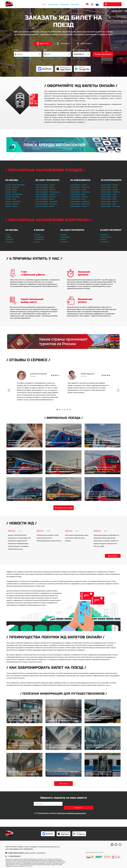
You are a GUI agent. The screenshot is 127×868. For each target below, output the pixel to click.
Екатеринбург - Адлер (109, 187)
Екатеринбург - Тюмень (110, 190)
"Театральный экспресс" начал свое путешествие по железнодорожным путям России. (49, 538)
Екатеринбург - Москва (109, 185)
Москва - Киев (11, 199)
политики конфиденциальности (71, 809)
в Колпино (64, 242)
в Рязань (9, 237)
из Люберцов (39, 239)
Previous (9, 390)
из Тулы (37, 242)
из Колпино (104, 242)
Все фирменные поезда (64, 508)
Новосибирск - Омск (78, 194)
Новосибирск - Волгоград (80, 204)
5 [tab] (67, 410)
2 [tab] (60, 410)
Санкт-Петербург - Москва (45, 185)
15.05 (83, 58)
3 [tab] (62, 410)
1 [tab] (57, 410)
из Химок (37, 235)
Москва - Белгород (12, 197)
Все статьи (64, 784)
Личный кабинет (114, 4)
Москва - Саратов (12, 204)
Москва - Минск (11, 192)
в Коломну (9, 239)
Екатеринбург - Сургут (109, 197)
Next (118, 390)
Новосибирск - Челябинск (80, 201)
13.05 (74, 58)
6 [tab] (70, 410)
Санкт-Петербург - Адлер (45, 206)
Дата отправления (81, 50)
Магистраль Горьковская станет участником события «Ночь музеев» (77, 538)
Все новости (113, 556)
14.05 (79, 58)
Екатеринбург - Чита (108, 199)
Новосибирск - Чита (78, 199)
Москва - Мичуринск (13, 201)
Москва (16, 58)
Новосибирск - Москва (79, 185)
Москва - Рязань (11, 206)
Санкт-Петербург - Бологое (45, 190)
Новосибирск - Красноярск (80, 192)
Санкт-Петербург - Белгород (46, 204)
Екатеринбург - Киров (109, 201)
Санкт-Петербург (26, 58)
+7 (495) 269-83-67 (14, 856)
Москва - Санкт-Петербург (15, 185)
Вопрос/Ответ (53, 4)
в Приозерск (65, 237)
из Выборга (104, 235)
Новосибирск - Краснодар (80, 187)
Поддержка (64, 4)
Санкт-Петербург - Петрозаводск (48, 192)
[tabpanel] (38, 386)
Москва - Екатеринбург (14, 194)
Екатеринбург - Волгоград (111, 206)
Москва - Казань (11, 190)
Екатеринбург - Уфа (108, 204)
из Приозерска (106, 237)
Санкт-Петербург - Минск (45, 199)
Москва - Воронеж (12, 187)
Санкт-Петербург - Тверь (45, 187)
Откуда (16, 50)
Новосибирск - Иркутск (79, 197)
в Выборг (64, 235)
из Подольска (39, 237)
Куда (45, 50)
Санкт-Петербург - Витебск (45, 194)
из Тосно (103, 239)
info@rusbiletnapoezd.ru (17, 853)
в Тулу (8, 235)
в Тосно (63, 239)
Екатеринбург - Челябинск (111, 192)
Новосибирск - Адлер (78, 190)
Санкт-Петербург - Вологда (45, 197)
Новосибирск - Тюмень (79, 206)
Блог (44, 4)
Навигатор (74, 4)
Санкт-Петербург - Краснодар (46, 201)
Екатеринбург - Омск (109, 194)
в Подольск (10, 242)
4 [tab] (65, 410)
